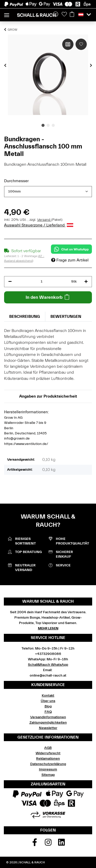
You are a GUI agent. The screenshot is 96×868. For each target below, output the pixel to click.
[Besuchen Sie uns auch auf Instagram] (48, 844)
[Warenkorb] (72, 15)
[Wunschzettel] (64, 15)
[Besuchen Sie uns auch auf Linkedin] (61, 844)
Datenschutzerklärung (48, 764)
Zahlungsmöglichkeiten (48, 723)
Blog (48, 706)
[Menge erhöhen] (86, 282)
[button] (85, 15)
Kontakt (48, 696)
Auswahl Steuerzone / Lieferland (39, 225)
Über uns (48, 701)
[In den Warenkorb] (48, 297)
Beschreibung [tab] (25, 317)
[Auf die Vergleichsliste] (68, 44)
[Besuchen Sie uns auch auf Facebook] (35, 844)
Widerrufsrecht (48, 753)
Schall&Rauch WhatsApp (48, 665)
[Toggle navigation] (7, 13)
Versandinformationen (48, 717)
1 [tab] (43, 125)
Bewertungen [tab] (66, 317)
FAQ (48, 712)
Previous (5, 65)
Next (91, 65)
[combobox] (48, 192)
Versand (44, 220)
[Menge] (41, 282)
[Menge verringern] (10, 282)
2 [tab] (48, 125)
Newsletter (48, 728)
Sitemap (48, 775)
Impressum (48, 769)
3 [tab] (53, 125)
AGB (48, 748)
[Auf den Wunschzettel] (81, 44)
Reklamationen (48, 759)
